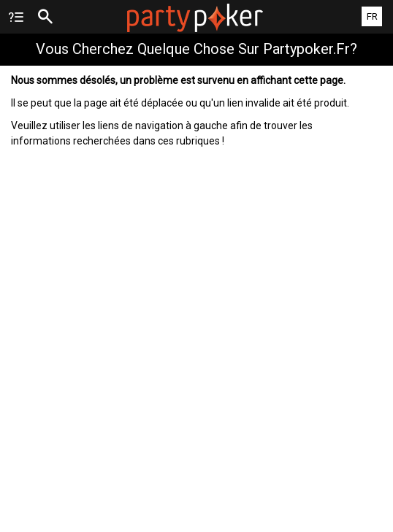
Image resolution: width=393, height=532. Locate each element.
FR (372, 16)
